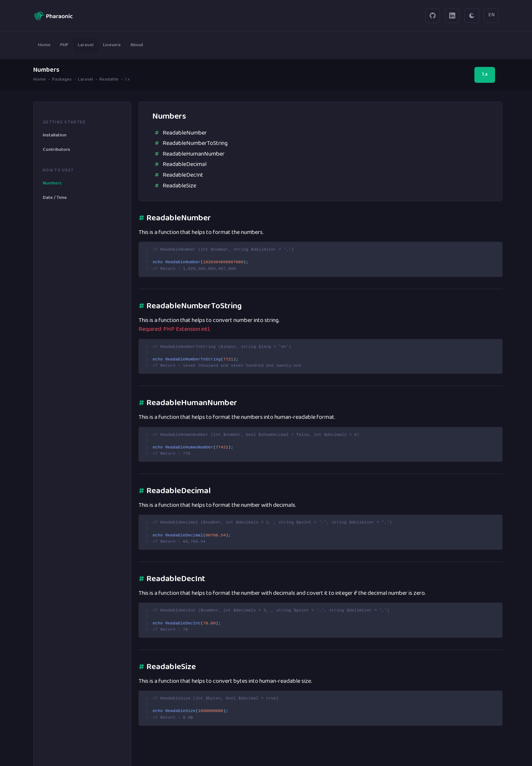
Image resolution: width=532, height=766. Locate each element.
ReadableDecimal (185, 165)
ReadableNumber (185, 133)
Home (40, 80)
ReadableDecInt (183, 175)
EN (492, 15)
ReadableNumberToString (195, 143)
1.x (485, 75)
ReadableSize (179, 186)
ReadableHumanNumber (194, 154)
